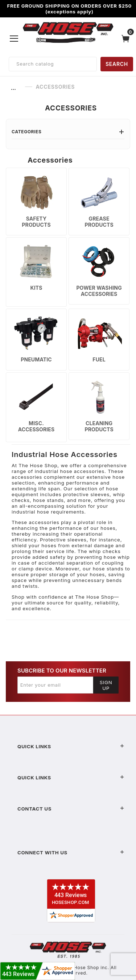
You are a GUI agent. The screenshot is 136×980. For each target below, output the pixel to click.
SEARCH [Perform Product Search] (117, 64)
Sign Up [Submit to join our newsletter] (106, 685)
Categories (68, 132)
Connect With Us (71, 853)
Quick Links (71, 746)
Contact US (71, 809)
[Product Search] (53, 64)
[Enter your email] (55, 685)
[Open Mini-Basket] (127, 39)
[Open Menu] (14, 38)
